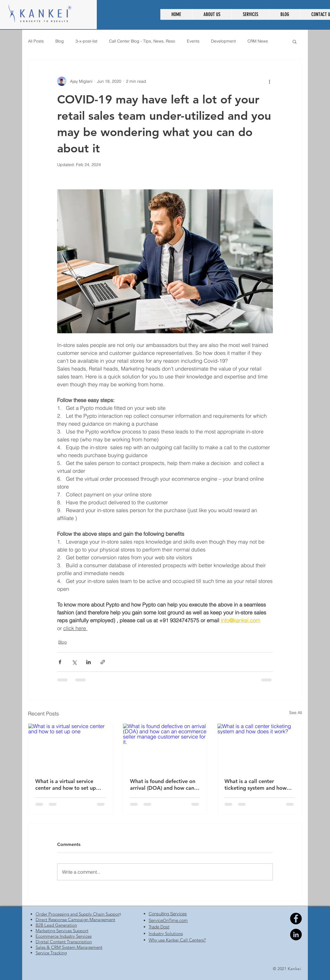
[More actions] (269, 81)
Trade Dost (159, 927)
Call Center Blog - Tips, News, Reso (142, 41)
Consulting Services (168, 914)
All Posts (36, 41)
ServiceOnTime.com (168, 920)
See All (296, 713)
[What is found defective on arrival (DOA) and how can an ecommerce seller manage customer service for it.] (165, 747)
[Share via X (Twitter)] (74, 662)
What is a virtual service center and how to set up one (66, 785)
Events (193, 41)
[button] (212, 14)
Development (223, 41)
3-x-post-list (86, 41)
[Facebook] (296, 919)
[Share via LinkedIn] (88, 662)
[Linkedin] (296, 935)
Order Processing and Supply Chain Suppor (78, 914)
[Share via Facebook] (60, 662)
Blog (60, 41)
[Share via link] (103, 662)
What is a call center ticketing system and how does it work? (256, 785)
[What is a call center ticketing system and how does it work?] (260, 747)
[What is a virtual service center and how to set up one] (70, 747)
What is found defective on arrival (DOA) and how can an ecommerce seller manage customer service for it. (163, 785)
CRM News (258, 41)
